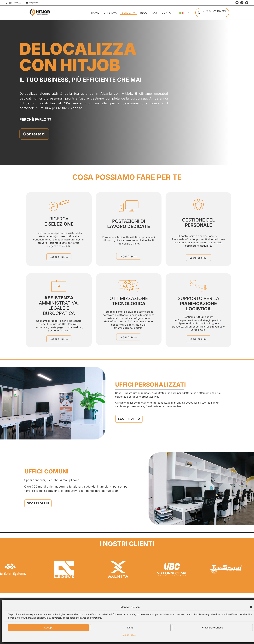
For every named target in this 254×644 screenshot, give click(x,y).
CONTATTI (168, 13)
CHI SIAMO (110, 13)
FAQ (154, 13)
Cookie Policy (129, 635)
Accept (48, 628)
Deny (130, 628)
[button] (251, 607)
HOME (95, 13)
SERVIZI (129, 13)
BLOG (144, 13)
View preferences (212, 628)
